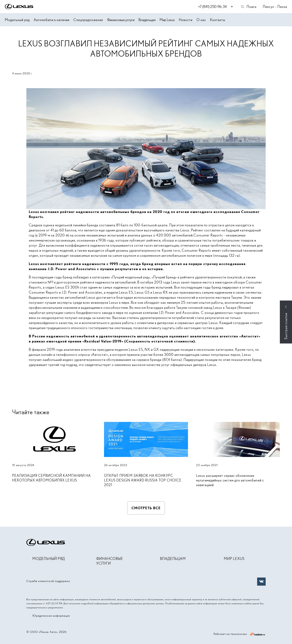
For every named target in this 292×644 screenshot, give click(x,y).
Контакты (218, 20)
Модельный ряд (17, 20)
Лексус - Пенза (275, 7)
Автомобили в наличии (52, 20)
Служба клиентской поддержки (48, 581)
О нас (201, 20)
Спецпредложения (88, 20)
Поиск (249, 7)
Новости (186, 20)
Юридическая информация (51, 616)
